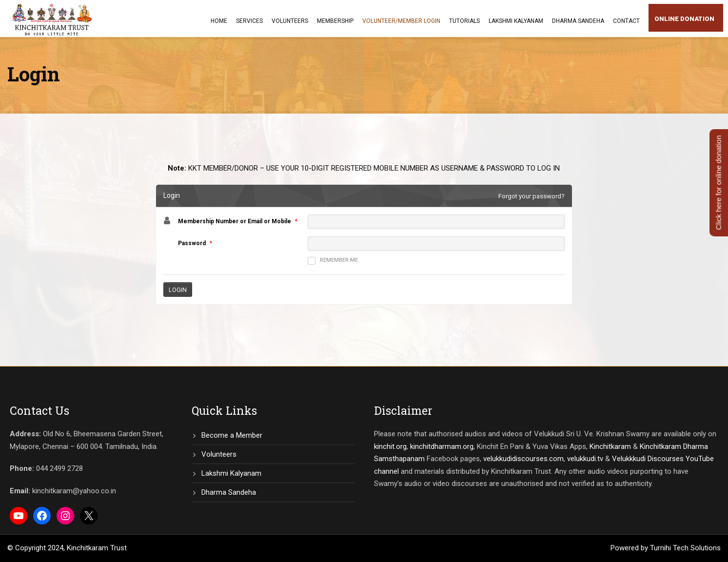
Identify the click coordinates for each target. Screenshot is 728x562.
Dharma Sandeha (578, 21)
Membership (335, 21)
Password (192, 243)
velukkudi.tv (585, 459)
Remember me (333, 261)
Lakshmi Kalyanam (516, 21)
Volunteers (290, 21)
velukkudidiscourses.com (523, 459)
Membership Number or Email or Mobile (235, 221)
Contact (626, 21)
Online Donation (684, 19)
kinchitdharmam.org (442, 446)
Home (219, 21)
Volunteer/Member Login (401, 21)
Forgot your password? (531, 196)
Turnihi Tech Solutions (685, 548)
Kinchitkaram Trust (97, 548)
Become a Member (232, 435)
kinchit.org (390, 446)
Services (249, 21)
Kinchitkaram (610, 446)
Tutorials (464, 21)
